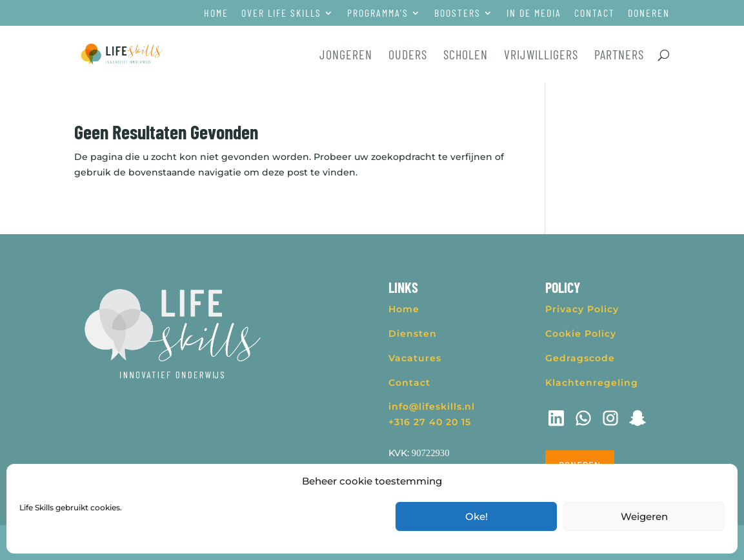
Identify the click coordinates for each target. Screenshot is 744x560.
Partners (619, 56)
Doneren (649, 13)
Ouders (408, 56)
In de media (534, 13)
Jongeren (346, 56)
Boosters (457, 13)
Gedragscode (580, 358)
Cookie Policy (581, 334)
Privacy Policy (582, 309)
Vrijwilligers (541, 56)
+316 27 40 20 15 (430, 422)
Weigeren (644, 516)
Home (216, 13)
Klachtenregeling (592, 383)
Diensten (413, 334)
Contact (595, 13)
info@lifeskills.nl (432, 406)
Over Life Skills (281, 13)
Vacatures (415, 358)
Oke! (477, 516)
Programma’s (378, 13)
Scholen (466, 56)
